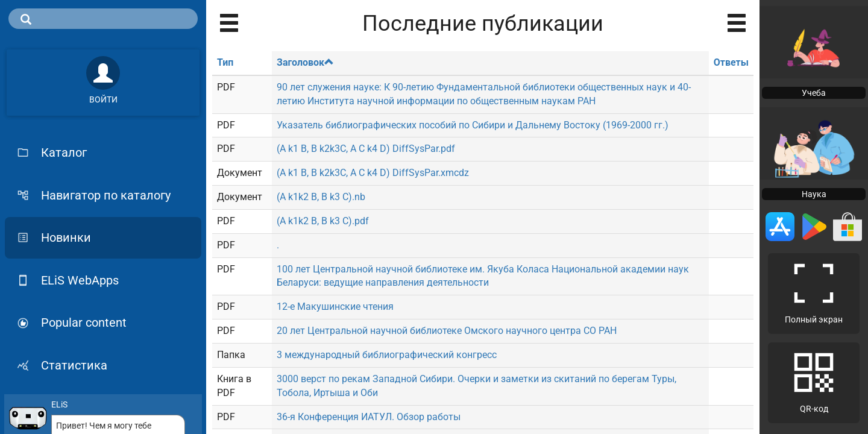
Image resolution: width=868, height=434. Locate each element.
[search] (103, 19)
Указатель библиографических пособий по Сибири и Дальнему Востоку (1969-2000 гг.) (473, 125)
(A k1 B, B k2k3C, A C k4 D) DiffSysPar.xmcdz (373, 173)
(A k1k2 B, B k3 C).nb (321, 197)
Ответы (731, 62)
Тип (225, 62)
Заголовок (305, 62)
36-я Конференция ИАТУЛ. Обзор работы (369, 417)
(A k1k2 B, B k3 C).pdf (323, 221)
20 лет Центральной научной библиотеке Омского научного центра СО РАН (447, 331)
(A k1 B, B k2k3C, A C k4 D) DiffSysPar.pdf (366, 149)
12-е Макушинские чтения (335, 307)
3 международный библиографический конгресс (387, 355)
